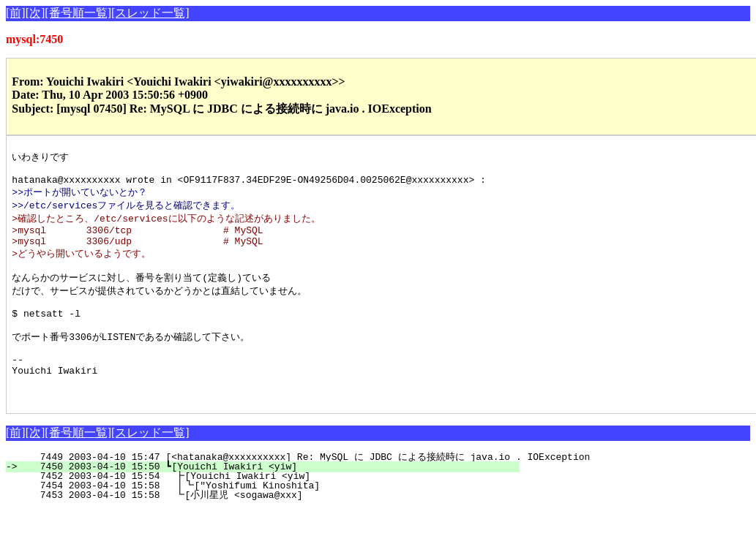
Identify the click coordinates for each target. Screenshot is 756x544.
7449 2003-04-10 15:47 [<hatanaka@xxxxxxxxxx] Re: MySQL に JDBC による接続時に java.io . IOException (306, 491)
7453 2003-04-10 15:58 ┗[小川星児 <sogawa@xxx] (266, 529)
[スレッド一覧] (150, 13)
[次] (35, 13)
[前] (16, 13)
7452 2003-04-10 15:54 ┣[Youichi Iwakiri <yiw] (270, 510)
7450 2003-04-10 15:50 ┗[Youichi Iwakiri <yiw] (271, 501)
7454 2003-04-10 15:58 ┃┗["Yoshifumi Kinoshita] (267, 520)
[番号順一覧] (78, 13)
